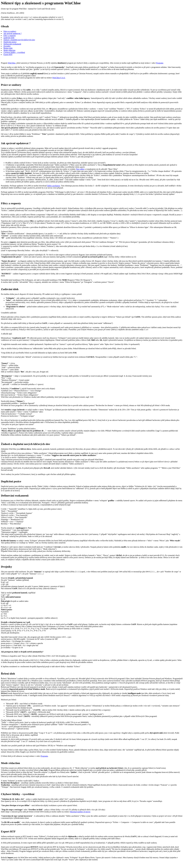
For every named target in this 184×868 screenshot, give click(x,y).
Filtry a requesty (10, 36)
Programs (160, 63)
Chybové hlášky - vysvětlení (14, 52)
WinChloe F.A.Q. (59, 78)
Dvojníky (7, 46)
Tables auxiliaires (54, 186)
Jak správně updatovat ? (12, 33)
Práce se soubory (10, 31)
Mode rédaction (9, 50)
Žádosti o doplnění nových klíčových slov (19, 40)
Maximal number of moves (80, 812)
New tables (80, 169)
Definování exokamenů (12, 44)
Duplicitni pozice (10, 42)
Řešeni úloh (8, 48)
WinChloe (12, 63)
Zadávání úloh (9, 38)
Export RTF (8, 55)
